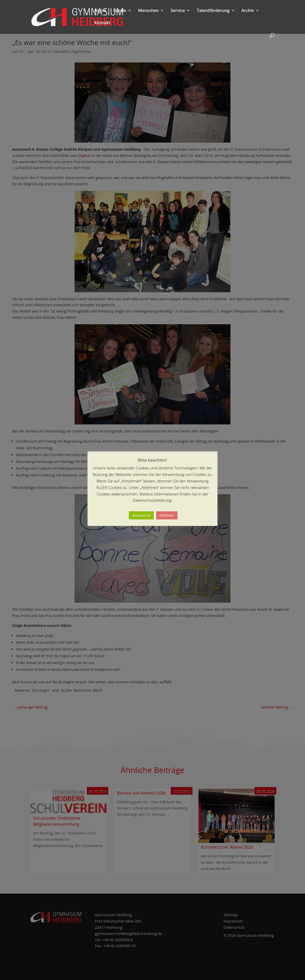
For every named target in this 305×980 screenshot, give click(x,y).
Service (178, 11)
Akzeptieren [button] (141, 515)
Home (100, 11)
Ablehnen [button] (167, 515)
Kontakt (102, 23)
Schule (120, 11)
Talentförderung (213, 11)
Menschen (148, 11)
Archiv (248, 11)
